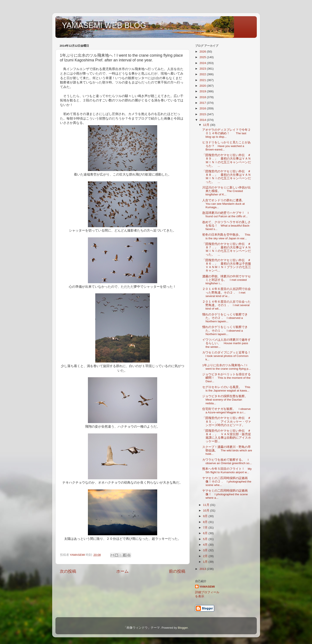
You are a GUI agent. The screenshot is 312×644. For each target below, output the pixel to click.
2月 (206, 556)
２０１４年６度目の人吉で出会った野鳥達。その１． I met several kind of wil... (226, 305)
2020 (203, 86)
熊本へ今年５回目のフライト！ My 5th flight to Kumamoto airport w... (227, 471)
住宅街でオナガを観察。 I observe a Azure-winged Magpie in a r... (226, 411)
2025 (203, 57)
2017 (203, 103)
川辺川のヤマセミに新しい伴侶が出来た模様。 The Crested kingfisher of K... (226, 191)
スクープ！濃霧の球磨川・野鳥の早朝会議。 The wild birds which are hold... (227, 450)
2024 (203, 63)
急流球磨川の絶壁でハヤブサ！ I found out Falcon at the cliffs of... (225, 215)
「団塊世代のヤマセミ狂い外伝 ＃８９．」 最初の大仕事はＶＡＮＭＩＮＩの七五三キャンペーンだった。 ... (227, 160)
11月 (207, 505)
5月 (206, 539)
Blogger (183, 628)
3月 (206, 550)
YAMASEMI (207, 587)
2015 (203, 114)
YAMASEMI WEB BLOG (104, 25)
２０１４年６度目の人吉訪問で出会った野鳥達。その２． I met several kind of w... (226, 292)
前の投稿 (177, 571)
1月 (206, 562)
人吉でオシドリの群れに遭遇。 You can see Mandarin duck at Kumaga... (225, 204)
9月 (206, 516)
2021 (203, 80)
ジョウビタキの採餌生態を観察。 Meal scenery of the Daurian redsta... (226, 400)
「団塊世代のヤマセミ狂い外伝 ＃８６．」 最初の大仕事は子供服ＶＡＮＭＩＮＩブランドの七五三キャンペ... (227, 265)
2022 (203, 74)
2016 (203, 108)
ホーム (122, 571)
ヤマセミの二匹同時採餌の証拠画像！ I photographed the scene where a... (225, 494)
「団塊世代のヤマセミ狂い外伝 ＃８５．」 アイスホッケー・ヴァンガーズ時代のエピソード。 (227, 421)
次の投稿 (68, 571)
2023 (203, 69)
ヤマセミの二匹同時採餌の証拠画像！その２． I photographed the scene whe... (227, 482)
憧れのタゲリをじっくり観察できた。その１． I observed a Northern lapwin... (225, 330)
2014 (203, 120)
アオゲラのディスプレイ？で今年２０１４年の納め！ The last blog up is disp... (226, 133)
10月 (207, 511)
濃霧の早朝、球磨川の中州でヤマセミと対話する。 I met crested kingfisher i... (226, 280)
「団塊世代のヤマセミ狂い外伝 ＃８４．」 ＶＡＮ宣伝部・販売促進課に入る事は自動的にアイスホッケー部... (227, 436)
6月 (206, 533)
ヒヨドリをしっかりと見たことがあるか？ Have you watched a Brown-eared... (226, 146)
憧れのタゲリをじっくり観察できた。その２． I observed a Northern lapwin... (225, 318)
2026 (203, 52)
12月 (207, 125)
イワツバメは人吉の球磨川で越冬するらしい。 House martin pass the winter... (226, 343)
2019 (203, 91)
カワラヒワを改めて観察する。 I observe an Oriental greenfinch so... (227, 461)
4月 (206, 545)
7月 (206, 528)
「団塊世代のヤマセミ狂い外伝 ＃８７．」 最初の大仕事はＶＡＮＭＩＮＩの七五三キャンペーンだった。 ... (227, 249)
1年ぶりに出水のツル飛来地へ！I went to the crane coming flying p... (226, 367)
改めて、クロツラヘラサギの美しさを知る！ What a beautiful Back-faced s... (226, 226)
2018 (203, 97)
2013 (203, 569)
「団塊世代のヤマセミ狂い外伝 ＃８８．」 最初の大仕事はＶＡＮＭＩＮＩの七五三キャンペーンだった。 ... (227, 177)
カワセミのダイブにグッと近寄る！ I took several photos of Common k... (228, 356)
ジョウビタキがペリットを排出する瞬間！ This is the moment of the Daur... (226, 378)
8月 (206, 522)
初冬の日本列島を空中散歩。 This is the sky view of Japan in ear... (226, 236)
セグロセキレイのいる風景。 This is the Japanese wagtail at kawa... (226, 389)
